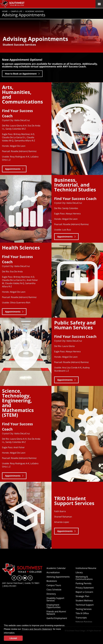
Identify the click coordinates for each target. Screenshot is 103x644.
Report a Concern (84, 592)
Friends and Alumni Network (56, 613)
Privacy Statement (85, 588)
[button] (16, 633)
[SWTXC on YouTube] (25, 578)
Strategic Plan (82, 596)
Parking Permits (83, 583)
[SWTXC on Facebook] (14, 578)
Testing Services (84, 609)
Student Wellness (84, 601)
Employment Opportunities (54, 606)
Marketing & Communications (84, 578)
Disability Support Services (55, 599)
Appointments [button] (13, 169)
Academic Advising (34, 11)
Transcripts (81, 618)
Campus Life (16, 11)
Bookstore (52, 581)
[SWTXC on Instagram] (30, 578)
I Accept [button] (13, 638)
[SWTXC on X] (19, 578)
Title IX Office (82, 613)
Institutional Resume (86, 568)
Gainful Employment (57, 618)
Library (79, 572)
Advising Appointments (58, 577)
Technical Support (85, 605)
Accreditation (53, 572)
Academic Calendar (56, 568)
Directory (51, 594)
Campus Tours (54, 585)
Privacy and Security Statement (37, 629)
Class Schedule (54, 590)
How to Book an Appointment (21, 74)
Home (5, 11)
